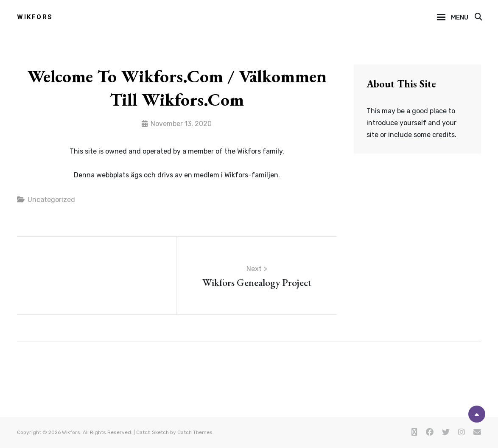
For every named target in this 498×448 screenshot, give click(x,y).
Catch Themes (195, 432)
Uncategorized (51, 200)
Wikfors (35, 17)
